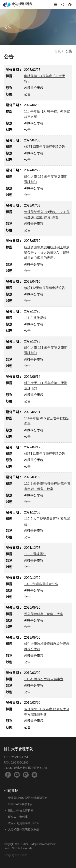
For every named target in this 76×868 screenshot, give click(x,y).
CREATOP (21, 855)
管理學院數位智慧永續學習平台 (28, 798)
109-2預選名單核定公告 (41, 584)
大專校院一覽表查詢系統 (24, 829)
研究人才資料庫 (18, 817)
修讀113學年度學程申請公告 (45, 147)
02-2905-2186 (20, 762)
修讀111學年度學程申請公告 (45, 454)
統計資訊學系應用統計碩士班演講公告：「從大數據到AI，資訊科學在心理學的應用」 (47, 253)
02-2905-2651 (19, 757)
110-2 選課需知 (35, 554)
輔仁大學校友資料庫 (21, 810)
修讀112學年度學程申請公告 (45, 288)
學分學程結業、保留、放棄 (44, 614)
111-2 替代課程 (35, 318)
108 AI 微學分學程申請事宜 (44, 679)
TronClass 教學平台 (20, 804)
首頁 (58, 51)
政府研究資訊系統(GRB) (23, 823)
